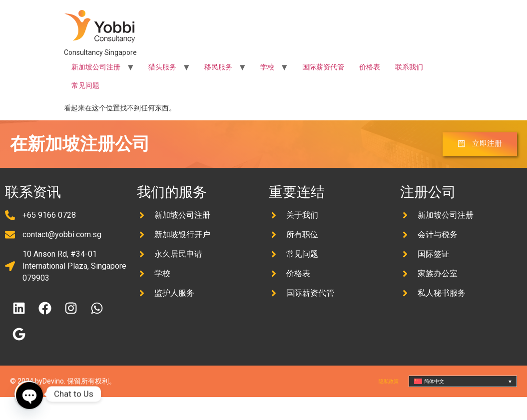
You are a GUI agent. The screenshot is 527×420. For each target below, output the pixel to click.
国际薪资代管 (323, 67)
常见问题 (85, 85)
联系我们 (409, 67)
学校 (267, 67)
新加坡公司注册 (96, 67)
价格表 (370, 67)
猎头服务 (162, 67)
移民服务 (218, 67)
